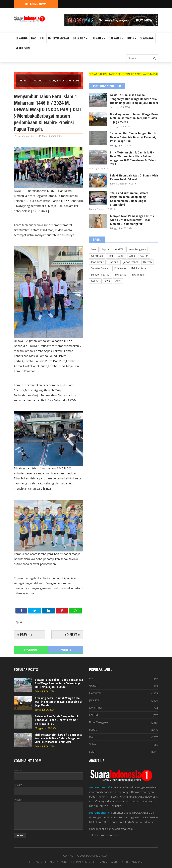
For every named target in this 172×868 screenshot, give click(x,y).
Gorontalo (97, 256)
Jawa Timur (97, 262)
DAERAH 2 (98, 38)
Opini (118, 281)
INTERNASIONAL (59, 38)
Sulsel (121, 256)
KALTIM (144, 256)
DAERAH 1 (80, 38)
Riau (110, 256)
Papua (39, 80)
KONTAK (34, 862)
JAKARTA (119, 249)
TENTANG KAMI (134, 862)
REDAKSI (50, 862)
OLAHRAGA (147, 38)
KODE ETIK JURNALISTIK (74, 862)
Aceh (132, 256)
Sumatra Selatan (100, 268)
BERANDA (22, 38)
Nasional (114, 262)
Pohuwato (120, 268)
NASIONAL (38, 38)
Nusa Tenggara (137, 249)
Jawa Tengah (138, 275)
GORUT (95, 281)
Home (24, 80)
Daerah (148, 262)
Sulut (94, 249)
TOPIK (131, 38)
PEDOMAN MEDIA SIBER (106, 862)
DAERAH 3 (116, 38)
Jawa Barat (120, 275)
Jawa (107, 281)
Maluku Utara (138, 268)
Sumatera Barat (100, 275)
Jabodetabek (131, 262)
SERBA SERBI (23, 48)
